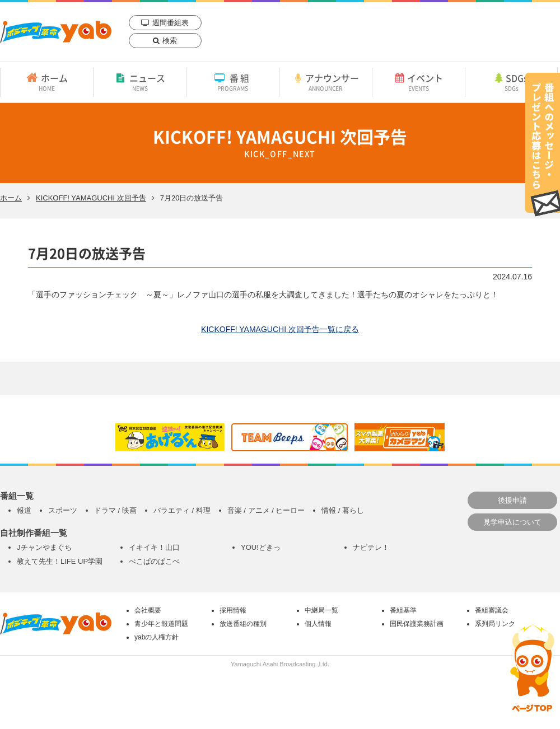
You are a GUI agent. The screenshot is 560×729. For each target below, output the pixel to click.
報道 (24, 510)
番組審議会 (492, 610)
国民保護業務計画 (417, 624)
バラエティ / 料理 (182, 510)
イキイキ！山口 (154, 547)
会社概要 (148, 610)
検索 (170, 41)
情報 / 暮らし (343, 510)
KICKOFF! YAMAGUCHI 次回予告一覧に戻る (280, 329)
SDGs (511, 82)
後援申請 (512, 500)
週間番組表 (171, 23)
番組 (233, 82)
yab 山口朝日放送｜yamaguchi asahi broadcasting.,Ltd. (56, 32)
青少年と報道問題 (161, 624)
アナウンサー (326, 82)
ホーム (47, 82)
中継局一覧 (321, 610)
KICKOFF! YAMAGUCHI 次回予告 (91, 198)
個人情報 (318, 624)
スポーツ (63, 510)
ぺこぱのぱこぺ (154, 561)
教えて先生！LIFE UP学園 (60, 561)
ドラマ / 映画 (115, 510)
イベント (419, 82)
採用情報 (233, 610)
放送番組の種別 (243, 624)
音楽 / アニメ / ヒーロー (266, 510)
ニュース (140, 82)
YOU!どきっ (261, 547)
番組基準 (403, 610)
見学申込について (512, 522)
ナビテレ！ (371, 547)
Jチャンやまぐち (44, 547)
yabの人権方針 (157, 637)
